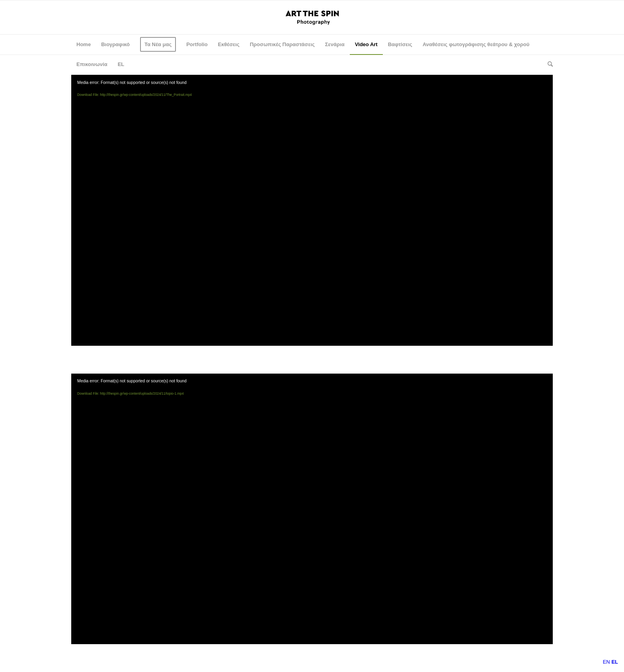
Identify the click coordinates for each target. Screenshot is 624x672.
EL (121, 64)
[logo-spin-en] (312, 17)
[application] (312, 210)
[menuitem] (84, 45)
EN (606, 662)
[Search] (548, 64)
